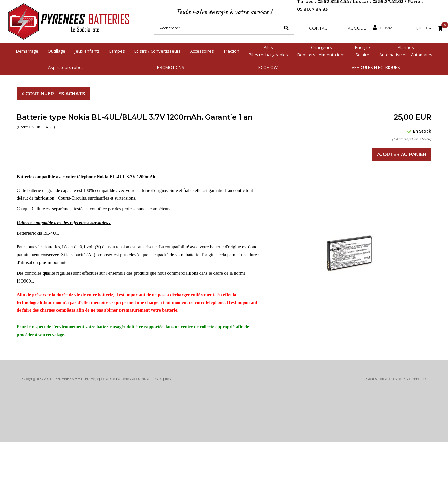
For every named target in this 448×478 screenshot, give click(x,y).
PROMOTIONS (171, 67)
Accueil (357, 28)
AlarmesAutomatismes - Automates (406, 51)
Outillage (57, 51)
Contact (319, 28)
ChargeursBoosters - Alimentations (322, 51)
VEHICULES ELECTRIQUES (376, 67)
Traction (231, 51)
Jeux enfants (87, 51)
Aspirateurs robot (66, 67)
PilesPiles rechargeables (268, 51)
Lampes (117, 51)
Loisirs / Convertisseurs (158, 51)
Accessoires (202, 51)
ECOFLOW (268, 67)
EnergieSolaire (362, 51)
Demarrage (27, 51)
